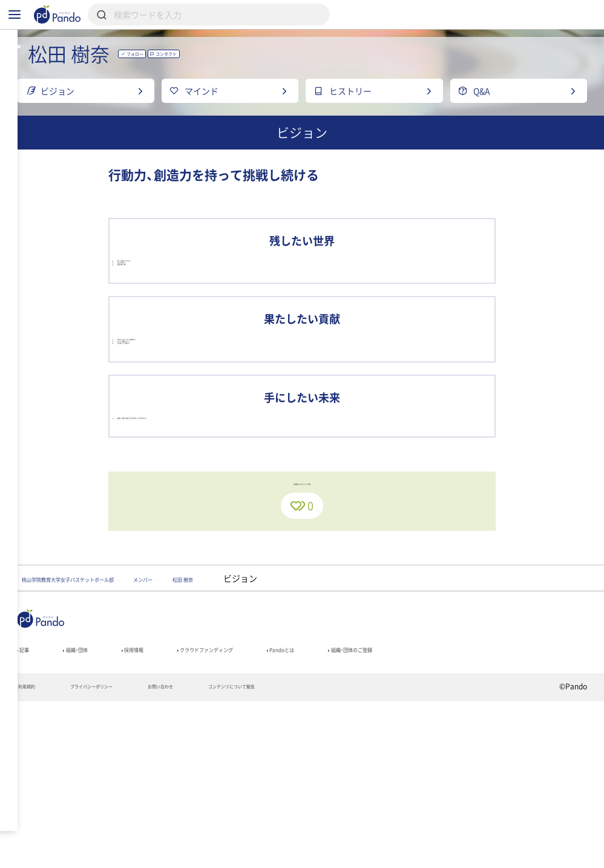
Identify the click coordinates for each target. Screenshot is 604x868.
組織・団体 (93, 810)
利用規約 (32, 853)
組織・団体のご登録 (470, 810)
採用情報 (167, 810)
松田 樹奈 (306, 734)
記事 (28, 810)
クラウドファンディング (269, 810)
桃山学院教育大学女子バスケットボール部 (106, 734)
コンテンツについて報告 (310, 853)
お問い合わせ (213, 853)
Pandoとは (375, 810)
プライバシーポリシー (119, 853)
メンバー (237, 734)
